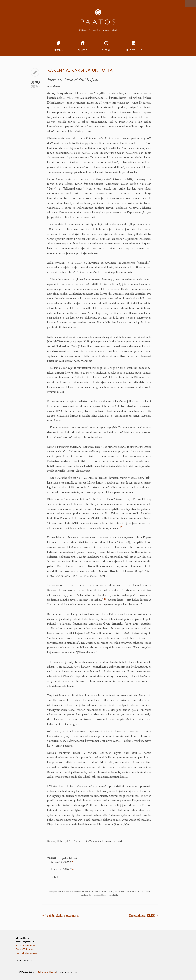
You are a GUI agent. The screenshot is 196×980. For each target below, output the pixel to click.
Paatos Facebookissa (26, 945)
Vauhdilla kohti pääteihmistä (60, 915)
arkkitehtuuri (79, 892)
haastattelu (97, 892)
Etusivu (58, 50)
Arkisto (83, 50)
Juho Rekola (120, 892)
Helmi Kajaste (108, 892)
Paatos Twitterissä (25, 949)
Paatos (106, 50)
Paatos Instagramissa (26, 953)
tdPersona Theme (47, 972)
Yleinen (60, 892)
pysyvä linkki (113, 895)
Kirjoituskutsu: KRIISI (144, 915)
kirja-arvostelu (131, 892)
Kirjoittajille (134, 50)
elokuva (88, 892)
